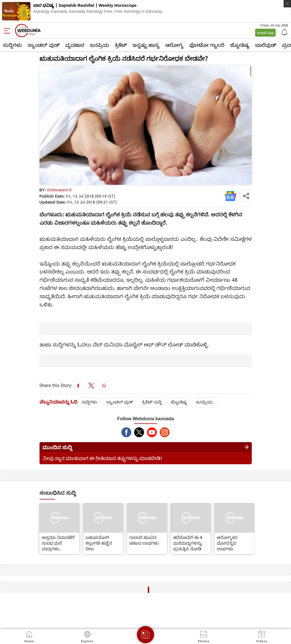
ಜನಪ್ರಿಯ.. (205, 402)
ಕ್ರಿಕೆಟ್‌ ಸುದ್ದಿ (152, 402)
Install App (265, 33)
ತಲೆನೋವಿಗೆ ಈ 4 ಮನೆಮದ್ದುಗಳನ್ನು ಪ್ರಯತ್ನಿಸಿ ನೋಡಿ (188, 543)
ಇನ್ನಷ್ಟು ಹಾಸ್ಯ (146, 45)
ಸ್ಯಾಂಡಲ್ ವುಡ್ (44, 45)
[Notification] (284, 32)
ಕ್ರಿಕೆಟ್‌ (121, 45)
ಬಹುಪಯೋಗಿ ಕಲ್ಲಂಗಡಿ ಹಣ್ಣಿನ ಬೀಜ (99, 543)
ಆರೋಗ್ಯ (174, 45)
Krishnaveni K (60, 190)
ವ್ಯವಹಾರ (75, 45)
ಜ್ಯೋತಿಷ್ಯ (240, 45)
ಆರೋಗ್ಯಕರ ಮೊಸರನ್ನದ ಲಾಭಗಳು (227, 543)
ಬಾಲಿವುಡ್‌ (266, 45)
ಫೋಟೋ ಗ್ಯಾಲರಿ (207, 45)
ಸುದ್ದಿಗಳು (12, 45)
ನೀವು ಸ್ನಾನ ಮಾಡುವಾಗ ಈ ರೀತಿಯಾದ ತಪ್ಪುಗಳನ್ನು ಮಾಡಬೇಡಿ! (103, 458)
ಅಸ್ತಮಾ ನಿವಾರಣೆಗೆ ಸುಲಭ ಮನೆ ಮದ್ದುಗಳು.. (58, 543)
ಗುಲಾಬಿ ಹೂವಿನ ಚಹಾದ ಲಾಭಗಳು (144, 540)
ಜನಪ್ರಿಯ (100, 45)
